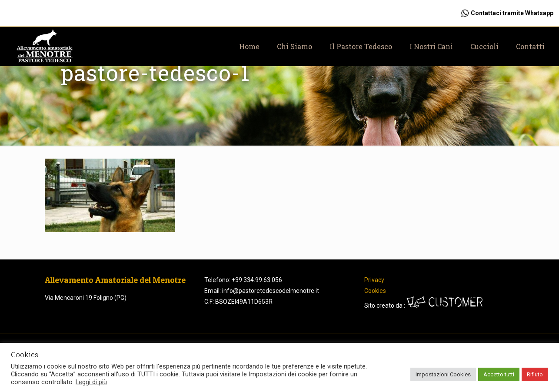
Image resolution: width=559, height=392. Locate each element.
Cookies (375, 291)
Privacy (374, 280)
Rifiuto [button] (535, 374)
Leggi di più (91, 382)
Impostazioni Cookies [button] (443, 374)
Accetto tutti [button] (499, 374)
